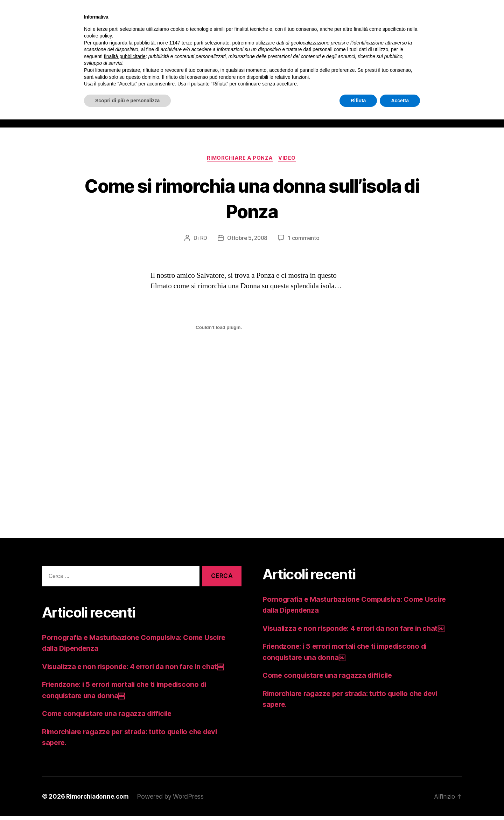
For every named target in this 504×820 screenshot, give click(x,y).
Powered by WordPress (173, 800)
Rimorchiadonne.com (99, 800)
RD (202, 242)
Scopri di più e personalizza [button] (127, 101)
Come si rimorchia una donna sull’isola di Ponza (252, 201)
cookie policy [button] (98, 36)
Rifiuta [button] (358, 101)
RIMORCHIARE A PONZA (240, 162)
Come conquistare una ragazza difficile (110, 718)
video (289, 162)
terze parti (192, 43)
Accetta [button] (400, 101)
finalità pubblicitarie (125, 56)
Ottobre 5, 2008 (247, 242)
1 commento (305, 242)
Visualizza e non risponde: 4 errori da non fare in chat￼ (138, 670)
